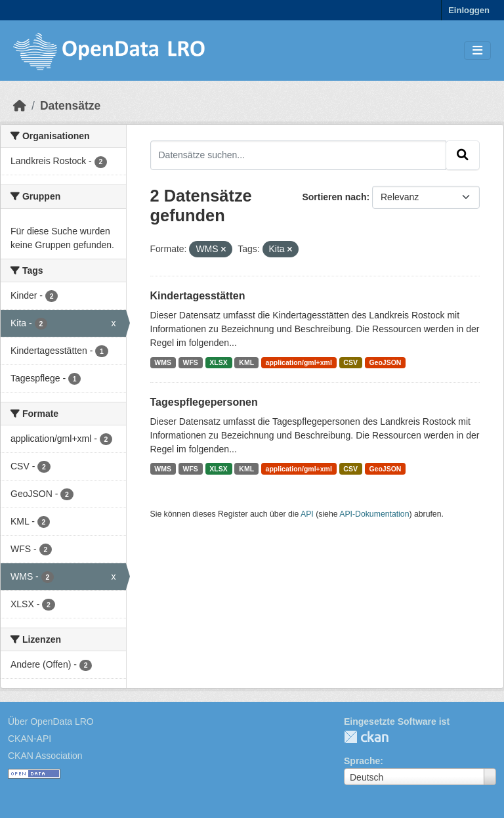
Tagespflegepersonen (204, 402)
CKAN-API (30, 739)
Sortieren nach (334, 197)
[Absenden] (463, 155)
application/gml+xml (299, 362)
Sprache (362, 761)
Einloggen (469, 10)
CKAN (366, 737)
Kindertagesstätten (198, 296)
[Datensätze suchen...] (299, 155)
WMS (163, 362)
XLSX (218, 362)
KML (246, 362)
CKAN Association (45, 756)
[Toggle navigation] (477, 51)
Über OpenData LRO (51, 721)
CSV (350, 362)
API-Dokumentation (374, 514)
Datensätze (70, 106)
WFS (191, 362)
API (307, 514)
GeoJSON (385, 362)
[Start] (20, 106)
